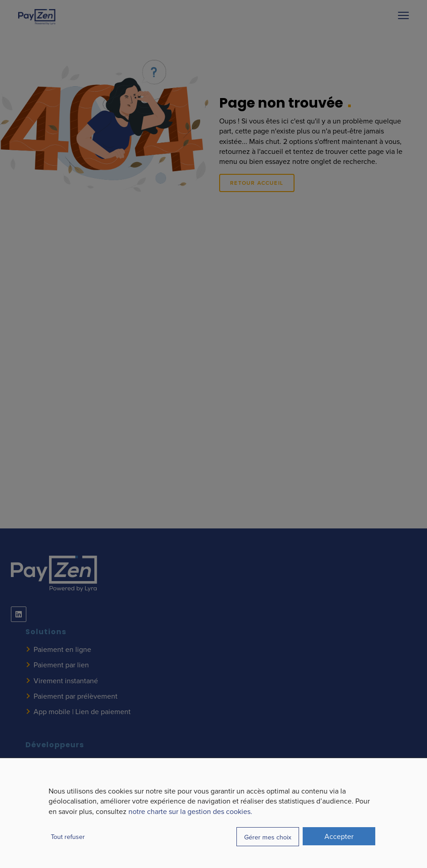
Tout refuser (68, 836)
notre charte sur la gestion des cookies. (190, 811)
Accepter (339, 836)
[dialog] (213, 813)
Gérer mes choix (268, 837)
